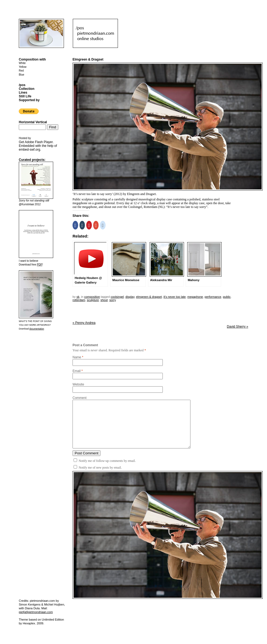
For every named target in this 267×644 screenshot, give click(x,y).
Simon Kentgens (30, 604)
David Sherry (238, 327)
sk (78, 297)
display (130, 297)
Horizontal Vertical (33, 122)
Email (77, 371)
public (227, 297)
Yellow (23, 67)
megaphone (195, 297)
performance (213, 297)
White (22, 63)
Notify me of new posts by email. (100, 468)
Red (21, 71)
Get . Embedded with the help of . (38, 146)
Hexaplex (29, 623)
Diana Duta (32, 608)
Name (77, 357)
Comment (80, 398)
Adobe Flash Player (39, 142)
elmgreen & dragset (149, 297)
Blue (21, 75)
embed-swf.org (29, 150)
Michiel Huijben (54, 604)
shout (104, 300)
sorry (113, 300)
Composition (92, 297)
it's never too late (175, 297)
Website (78, 384)
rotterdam (79, 300)
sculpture (93, 300)
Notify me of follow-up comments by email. (107, 461)
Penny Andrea (84, 323)
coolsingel (117, 297)
